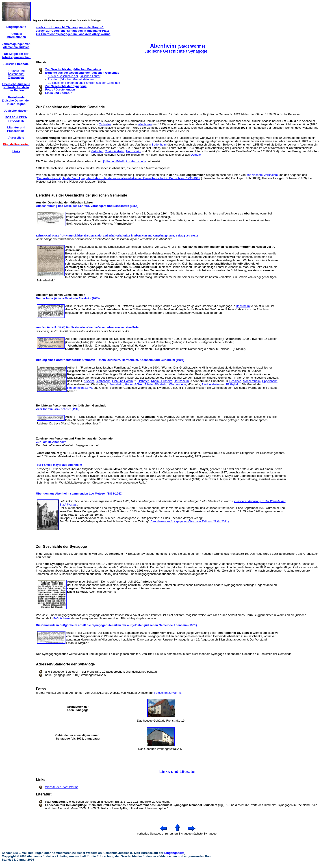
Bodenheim (159, 145)
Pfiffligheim (233, 384)
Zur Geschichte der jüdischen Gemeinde (73, 69)
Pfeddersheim (210, 384)
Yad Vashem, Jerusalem (262, 175)
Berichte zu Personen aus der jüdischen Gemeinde (71, 405)
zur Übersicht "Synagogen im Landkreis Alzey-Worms (73, 34)
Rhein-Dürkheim (162, 381)
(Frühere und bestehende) (16, 74)
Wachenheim (177, 384)
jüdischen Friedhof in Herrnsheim (125, 161)
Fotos (41, 689)
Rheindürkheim (115, 151)
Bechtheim (243, 306)
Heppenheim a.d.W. (80, 388)
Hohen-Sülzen (134, 384)
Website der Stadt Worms (62, 787)
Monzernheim (252, 381)
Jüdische (16, 64)
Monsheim (117, 384)
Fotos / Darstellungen (60, 89)
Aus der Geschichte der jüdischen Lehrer (74, 76)
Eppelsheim (270, 381)
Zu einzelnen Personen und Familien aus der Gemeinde (84, 83)
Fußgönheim (62, 618)
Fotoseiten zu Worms (168, 693)
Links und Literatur (59, 93)
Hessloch (235, 381)
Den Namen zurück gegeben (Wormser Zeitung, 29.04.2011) (190, 521)
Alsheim (66, 235)
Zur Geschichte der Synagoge (66, 86)
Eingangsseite (174, 853)
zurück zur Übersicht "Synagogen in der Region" (70, 27)
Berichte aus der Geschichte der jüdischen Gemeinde (82, 73)
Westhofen (145, 124)
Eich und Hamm (122, 381)
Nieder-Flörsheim (156, 384)
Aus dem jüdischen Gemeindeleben (70, 79)
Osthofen (105, 124)
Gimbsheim (103, 381)
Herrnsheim (133, 151)
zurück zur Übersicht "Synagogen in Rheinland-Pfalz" (73, 31)
